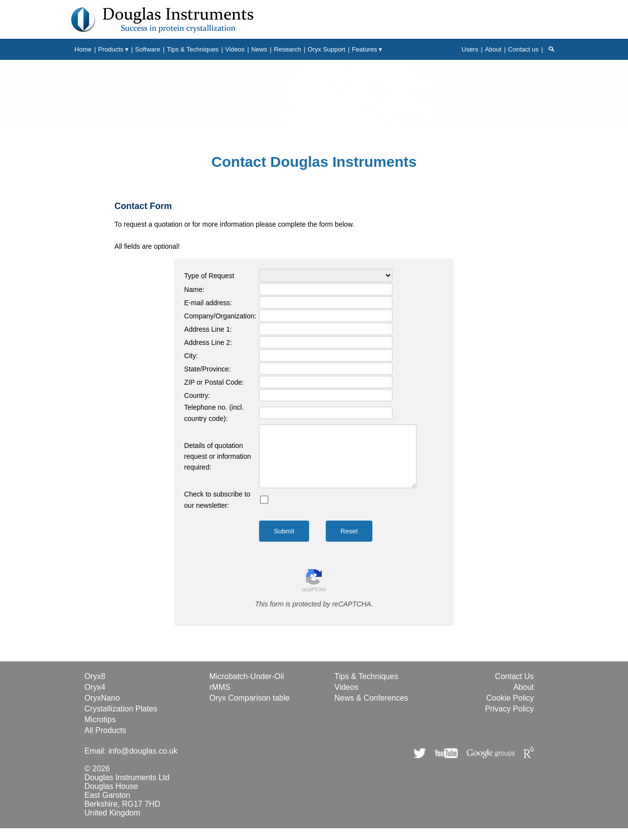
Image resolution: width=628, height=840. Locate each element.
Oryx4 (95, 699)
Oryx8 (95, 688)
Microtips (100, 731)
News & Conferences (371, 710)
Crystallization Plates (121, 721)
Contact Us (514, 688)
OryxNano (102, 710)
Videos (347, 699)
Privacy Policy (509, 721)
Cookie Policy (510, 710)
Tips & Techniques (366, 688)
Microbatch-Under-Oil (247, 688)
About (523, 699)
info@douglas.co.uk (143, 763)
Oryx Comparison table (250, 710)
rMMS (220, 699)
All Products (105, 742)
